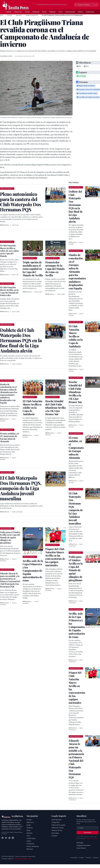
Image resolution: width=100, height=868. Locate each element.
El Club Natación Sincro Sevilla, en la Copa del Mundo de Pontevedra (9, 291)
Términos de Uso (57, 830)
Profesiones (90, 12)
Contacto (54, 836)
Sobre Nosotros (57, 820)
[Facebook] (2, 838)
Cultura (80, 12)
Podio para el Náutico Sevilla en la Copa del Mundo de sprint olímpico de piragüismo (10, 537)
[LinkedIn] (13, 838)
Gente (44, 12)
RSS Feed (30, 849)
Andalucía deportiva (32, 15)
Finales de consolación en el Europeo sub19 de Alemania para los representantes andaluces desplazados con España (9, 394)
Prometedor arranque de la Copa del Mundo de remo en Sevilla (55, 269)
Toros (60, 12)
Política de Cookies (58, 828)
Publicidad (80, 843)
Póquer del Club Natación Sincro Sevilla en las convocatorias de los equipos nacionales (55, 557)
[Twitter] (6, 838)
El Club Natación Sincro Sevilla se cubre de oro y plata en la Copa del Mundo (9, 251)
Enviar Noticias (81, 848)
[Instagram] (9, 838)
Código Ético (56, 822)
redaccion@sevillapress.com (22, 859)
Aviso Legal (55, 833)
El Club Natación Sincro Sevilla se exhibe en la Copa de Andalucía (33, 408)
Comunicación (70, 12)
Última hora (18, 12)
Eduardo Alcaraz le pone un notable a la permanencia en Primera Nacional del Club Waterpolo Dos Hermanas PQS (10, 580)
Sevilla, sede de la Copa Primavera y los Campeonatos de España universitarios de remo (33, 571)
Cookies (81, 858)
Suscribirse (88, 832)
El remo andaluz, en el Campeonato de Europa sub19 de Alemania (9, 437)
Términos (88, 858)
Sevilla (27, 12)
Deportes (52, 12)
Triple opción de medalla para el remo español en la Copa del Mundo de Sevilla (33, 269)
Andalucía (36, 12)
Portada (9, 12)
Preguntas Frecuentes (84, 845)
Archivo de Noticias (33, 846)
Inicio (2, 15)
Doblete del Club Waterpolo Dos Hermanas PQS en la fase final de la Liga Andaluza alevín (76, 206)
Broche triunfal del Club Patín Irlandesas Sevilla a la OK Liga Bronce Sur (55, 408)
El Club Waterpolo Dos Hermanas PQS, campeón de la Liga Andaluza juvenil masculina (76, 508)
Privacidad (74, 858)
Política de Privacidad (58, 825)
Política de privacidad (92, 839)
